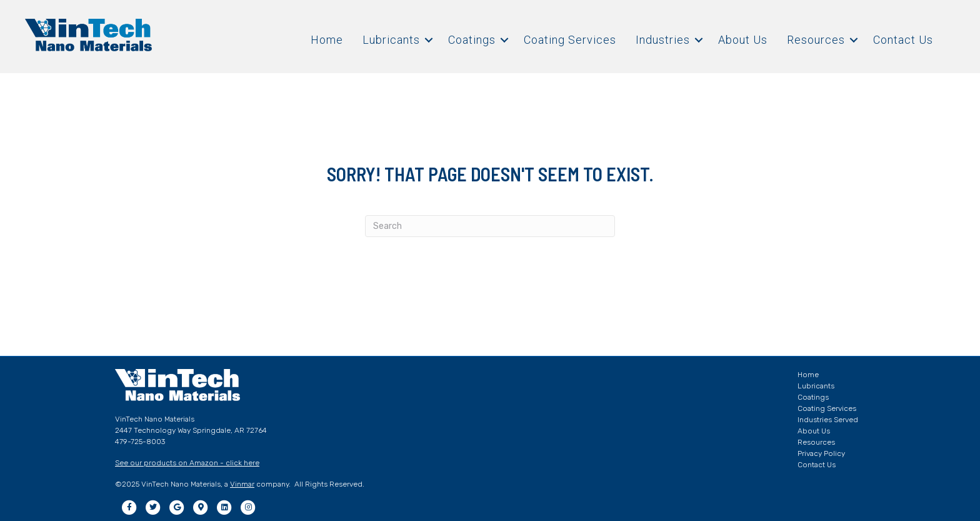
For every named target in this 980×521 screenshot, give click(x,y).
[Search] (490, 226)
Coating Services (570, 40)
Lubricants (391, 40)
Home (327, 40)
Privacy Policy (821, 453)
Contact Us (903, 40)
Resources (816, 40)
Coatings (472, 40)
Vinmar (242, 484)
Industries (663, 40)
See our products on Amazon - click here (187, 463)
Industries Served (828, 420)
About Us (743, 40)
